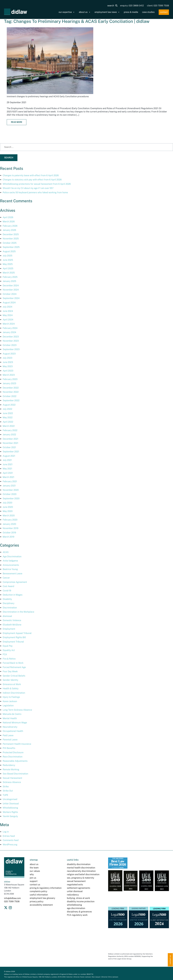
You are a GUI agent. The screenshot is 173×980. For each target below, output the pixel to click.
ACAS (6, 552)
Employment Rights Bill (14, 637)
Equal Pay (8, 646)
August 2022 (9, 405)
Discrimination (10, 608)
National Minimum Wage (15, 723)
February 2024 (10, 328)
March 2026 (9, 222)
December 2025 (11, 234)
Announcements (11, 565)
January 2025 (9, 281)
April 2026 (8, 217)
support (34, 881)
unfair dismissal (75, 891)
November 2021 (10, 443)
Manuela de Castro (12, 714)
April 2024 (8, 320)
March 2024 (9, 324)
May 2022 (8, 418)
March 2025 (9, 273)
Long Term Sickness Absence (17, 710)
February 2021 (10, 481)
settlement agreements (78, 888)
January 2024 (9, 332)
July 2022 (7, 409)
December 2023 (11, 337)
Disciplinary (9, 603)
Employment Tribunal (13, 642)
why (32, 874)
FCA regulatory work (77, 915)
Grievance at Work (12, 684)
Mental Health (10, 718)
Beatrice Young (10, 569)
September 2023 (11, 349)
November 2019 (10, 528)
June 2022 (8, 413)
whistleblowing (74, 905)
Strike (6, 787)
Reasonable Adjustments (15, 761)
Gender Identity (10, 680)
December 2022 (11, 388)
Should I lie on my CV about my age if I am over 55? (28, 188)
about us (85, 12)
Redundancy (9, 765)
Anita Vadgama (10, 561)
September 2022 (11, 400)
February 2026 (10, 226)
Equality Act (9, 650)
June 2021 (8, 464)
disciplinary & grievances (79, 912)
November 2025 (11, 239)
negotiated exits (75, 885)
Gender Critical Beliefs (14, 676)
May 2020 (8, 511)
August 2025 (9, 251)
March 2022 (9, 426)
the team (34, 868)
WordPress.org (10, 845)
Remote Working (11, 770)
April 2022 (8, 422)
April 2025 (8, 268)
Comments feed (11, 840)
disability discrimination (79, 864)
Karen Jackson (10, 701)
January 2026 (9, 230)
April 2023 (8, 371)
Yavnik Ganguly (10, 816)
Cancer (6, 578)
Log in (6, 832)
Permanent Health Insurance (17, 744)
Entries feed (9, 836)
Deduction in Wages (13, 595)
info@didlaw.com (12, 898)
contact (164, 12)
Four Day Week (10, 671)
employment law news (107, 12)
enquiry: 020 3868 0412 (132, 6)
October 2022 (10, 396)
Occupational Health (13, 731)
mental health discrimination (81, 868)
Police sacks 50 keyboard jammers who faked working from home (35, 192)
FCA (5, 654)
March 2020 (9, 516)
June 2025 (8, 260)
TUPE (5, 795)
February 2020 (10, 520)
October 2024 (10, 294)
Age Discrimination (12, 557)
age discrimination (76, 908)
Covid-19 (7, 591)
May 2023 (8, 366)
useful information (39, 895)
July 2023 (8, 358)
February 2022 (10, 430)
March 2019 (9, 537)
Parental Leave (10, 740)
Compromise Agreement (15, 582)
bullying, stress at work (78, 898)
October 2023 (10, 345)
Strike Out (8, 791)
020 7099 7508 (12, 901)
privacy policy (37, 901)
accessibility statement (41, 905)
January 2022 (9, 435)
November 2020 (11, 490)
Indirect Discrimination (14, 693)
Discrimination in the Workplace (18, 612)
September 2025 (11, 247)
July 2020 (7, 503)
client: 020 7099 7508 (158, 6)
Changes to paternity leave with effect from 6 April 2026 (31, 175)
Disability (7, 599)
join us (33, 878)
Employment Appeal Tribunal (17, 633)
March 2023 (9, 375)
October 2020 (10, 494)
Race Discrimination (13, 757)
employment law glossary (42, 898)
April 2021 (8, 473)
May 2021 (7, 469)
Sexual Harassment (12, 778)
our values (35, 871)
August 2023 (9, 354)
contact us (35, 885)
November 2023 (11, 341)
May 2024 (8, 315)
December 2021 (10, 439)
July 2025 (8, 256)
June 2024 (8, 311)
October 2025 (10, 243)
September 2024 (11, 298)
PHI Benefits (9, 748)
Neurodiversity (10, 727)
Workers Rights (10, 812)
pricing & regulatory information (46, 888)
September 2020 (11, 499)
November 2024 (11, 290)
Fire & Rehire (9, 659)
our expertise (67, 12)
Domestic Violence (12, 620)
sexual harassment (76, 881)
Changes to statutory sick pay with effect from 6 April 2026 (32, 180)
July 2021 (7, 460)
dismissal (7, 616)
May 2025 (8, 264)
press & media (131, 12)
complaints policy (38, 891)
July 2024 (8, 307)
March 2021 (8, 477)
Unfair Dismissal (11, 804)
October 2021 (9, 447)
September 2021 (11, 452)
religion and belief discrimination (83, 874)
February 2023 (10, 379)
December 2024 (11, 286)
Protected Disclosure (13, 752)
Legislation (8, 706)
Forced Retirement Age (14, 667)
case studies (148, 12)
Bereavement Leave (13, 574)
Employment (9, 629)
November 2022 (11, 392)
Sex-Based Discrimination (15, 774)
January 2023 (9, 383)
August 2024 (9, 303)
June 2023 (8, 362)
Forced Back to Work (13, 663)
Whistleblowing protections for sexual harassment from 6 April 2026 (37, 184)
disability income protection (81, 901)
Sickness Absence (12, 782)
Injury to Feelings (11, 697)
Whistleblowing (10, 808)
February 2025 (10, 277)
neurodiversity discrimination (81, 871)
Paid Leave (8, 735)
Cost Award (8, 586)
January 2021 (9, 486)
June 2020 (8, 507)
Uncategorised (10, 799)
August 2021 (9, 456)
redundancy (73, 895)
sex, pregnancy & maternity (80, 878)
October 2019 (9, 533)
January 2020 (9, 524)
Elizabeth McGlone (12, 625)
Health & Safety (11, 689)
